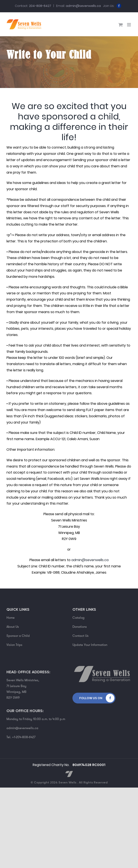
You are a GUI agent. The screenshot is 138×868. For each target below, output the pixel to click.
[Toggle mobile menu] (129, 25)
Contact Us (80, 636)
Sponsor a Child (18, 636)
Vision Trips (14, 645)
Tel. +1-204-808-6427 (21, 737)
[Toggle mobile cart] (121, 25)
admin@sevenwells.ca (83, 6)
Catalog (78, 618)
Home (11, 618)
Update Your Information (90, 645)
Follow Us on (91, 698)
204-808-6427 (40, 6)
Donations (80, 627)
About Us (13, 627)
